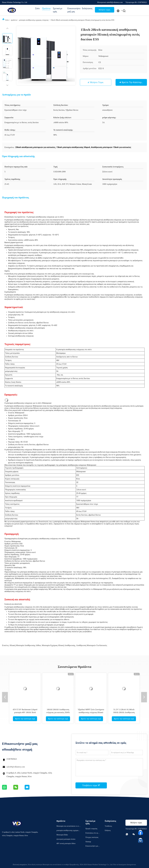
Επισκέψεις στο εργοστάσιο (93, 833)
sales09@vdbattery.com (16, 767)
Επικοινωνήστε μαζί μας (73, 10)
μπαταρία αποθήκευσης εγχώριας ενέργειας (34, 20)
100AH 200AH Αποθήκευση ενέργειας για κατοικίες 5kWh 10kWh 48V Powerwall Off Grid (58, 712)
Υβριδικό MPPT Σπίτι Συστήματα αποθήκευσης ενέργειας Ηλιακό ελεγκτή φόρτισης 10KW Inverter (91, 712)
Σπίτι (37, 8)
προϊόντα (14, 20)
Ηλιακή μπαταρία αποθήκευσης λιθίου (25, 645)
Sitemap (88, 842)
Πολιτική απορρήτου (20, 865)
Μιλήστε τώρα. (105, 10)
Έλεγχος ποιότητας (92, 837)
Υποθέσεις (108, 826)
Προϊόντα (46, 8)
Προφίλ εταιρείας (91, 829)
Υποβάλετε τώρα (91, 785)
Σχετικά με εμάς (58, 10)
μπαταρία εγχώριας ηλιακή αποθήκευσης (58, 645)
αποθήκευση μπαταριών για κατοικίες (92, 645)
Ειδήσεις (108, 830)
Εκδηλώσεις (87, 8)
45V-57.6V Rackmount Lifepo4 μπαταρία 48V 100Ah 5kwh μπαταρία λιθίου (25, 712)
